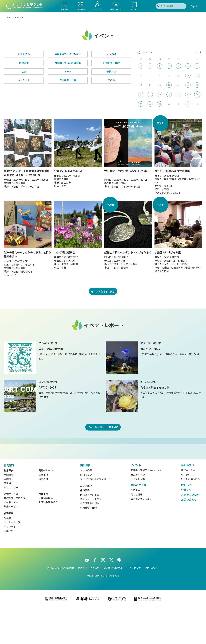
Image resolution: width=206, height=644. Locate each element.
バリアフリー (11, 524)
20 (141, 94)
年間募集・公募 (68, 80)
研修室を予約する (90, 532)
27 (141, 104)
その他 (111, 80)
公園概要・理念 (88, 545)
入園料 (7, 516)
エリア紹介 (86, 523)
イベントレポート (140, 516)
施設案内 (85, 502)
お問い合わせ (189, 537)
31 (150, 66)
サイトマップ (133, 605)
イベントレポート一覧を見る (103, 427)
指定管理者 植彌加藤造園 (60, 605)
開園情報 (9, 512)
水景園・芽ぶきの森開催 (68, 63)
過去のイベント (139, 512)
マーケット (24, 80)
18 (188, 85)
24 (178, 94)
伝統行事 (111, 71)
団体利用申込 (46, 535)
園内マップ (86, 512)
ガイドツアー (11, 539)
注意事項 (43, 512)
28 (150, 104)
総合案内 (9, 502)
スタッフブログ (190, 532)
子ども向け (188, 502)
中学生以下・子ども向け (68, 54)
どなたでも (24, 54)
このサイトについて (88, 605)
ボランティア (11, 563)
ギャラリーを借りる (91, 536)
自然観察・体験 (111, 63)
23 (169, 94)
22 (160, 94)
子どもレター (188, 507)
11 (188, 75)
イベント (136, 502)
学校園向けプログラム (16, 535)
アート (68, 71)
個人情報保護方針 (113, 605)
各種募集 (9, 550)
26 (197, 94)
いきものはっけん (190, 516)
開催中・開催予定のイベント (146, 507)
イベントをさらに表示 (103, 291)
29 (160, 104)
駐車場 (7, 520)
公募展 (7, 555)
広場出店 (9, 568)
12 (197, 75)
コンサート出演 (12, 559)
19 (197, 85)
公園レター (188, 527)
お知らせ (186, 522)
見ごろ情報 (137, 531)
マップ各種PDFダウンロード (95, 516)
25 (188, 94)
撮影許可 (43, 516)
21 (150, 94)
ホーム (9, 17)
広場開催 (24, 63)
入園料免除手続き (48, 539)
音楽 (24, 71)
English (194, 6)
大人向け (111, 54)
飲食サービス (11, 544)
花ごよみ (135, 527)
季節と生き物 (138, 522)
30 (141, 66)
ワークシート (188, 512)
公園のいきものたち (141, 536)
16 (169, 85)
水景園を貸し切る (90, 540)
